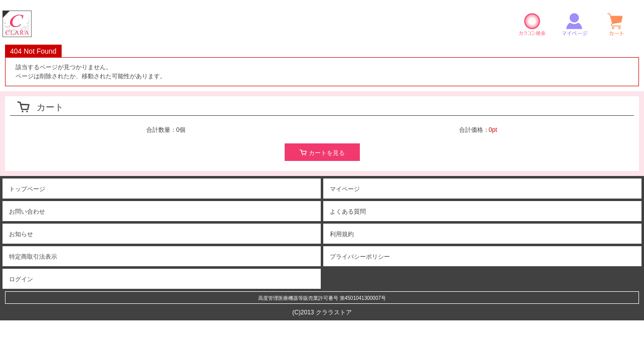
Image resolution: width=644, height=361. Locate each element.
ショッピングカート (616, 24)
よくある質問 (348, 212)
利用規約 (342, 234)
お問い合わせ (27, 212)
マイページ (574, 24)
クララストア (17, 24)
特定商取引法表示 (33, 257)
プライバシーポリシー (360, 257)
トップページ (27, 189)
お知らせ (21, 234)
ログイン (21, 279)
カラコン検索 (532, 24)
